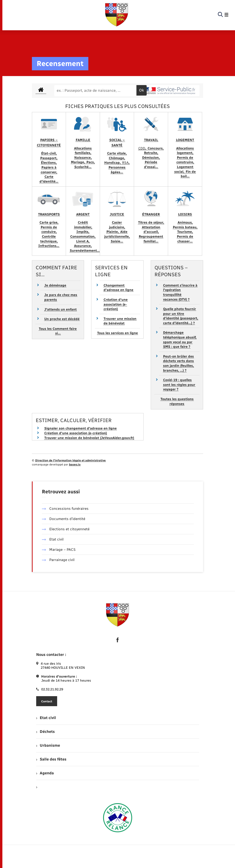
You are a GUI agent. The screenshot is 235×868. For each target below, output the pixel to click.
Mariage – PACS (59, 550)
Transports (49, 214)
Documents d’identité (64, 519)
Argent (83, 214)
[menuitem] (118, 787)
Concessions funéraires (65, 509)
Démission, (151, 158)
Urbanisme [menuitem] (48, 745)
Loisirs (185, 214)
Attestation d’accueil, (151, 230)
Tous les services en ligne (117, 333)
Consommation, (83, 237)
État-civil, (49, 153)
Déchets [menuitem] (45, 732)
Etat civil (53, 539)
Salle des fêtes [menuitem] (51, 759)
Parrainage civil (58, 560)
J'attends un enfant (60, 309)
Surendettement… (85, 251)
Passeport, (49, 158)
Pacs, (91, 162)
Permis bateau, (185, 227)
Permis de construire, (185, 160)
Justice (117, 214)
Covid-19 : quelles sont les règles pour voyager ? (179, 385)
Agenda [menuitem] (45, 773)
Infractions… (49, 246)
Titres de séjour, (151, 222)
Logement (185, 140)
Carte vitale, (117, 153)
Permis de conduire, (49, 230)
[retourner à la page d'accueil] (117, 15)
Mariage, (78, 162)
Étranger (151, 214)
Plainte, (113, 232)
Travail (151, 140)
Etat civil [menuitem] (46, 718)
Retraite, (151, 153)
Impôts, (83, 232)
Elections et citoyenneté (66, 529)
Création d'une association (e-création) (116, 304)
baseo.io (75, 465)
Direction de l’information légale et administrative (70, 460)
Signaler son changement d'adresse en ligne (80, 428)
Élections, (49, 163)
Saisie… (117, 241)
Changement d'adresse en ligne (118, 288)
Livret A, (83, 241)
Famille (83, 140)
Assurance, (83, 246)
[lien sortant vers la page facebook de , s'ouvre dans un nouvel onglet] (118, 640)
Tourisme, (185, 232)
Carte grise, (49, 222)
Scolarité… (83, 167)
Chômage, (117, 158)
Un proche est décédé (62, 319)
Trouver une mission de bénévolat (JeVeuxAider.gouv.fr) (89, 438)
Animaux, (185, 222)
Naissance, (83, 158)
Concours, (156, 148)
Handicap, (113, 163)
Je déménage (55, 285)
